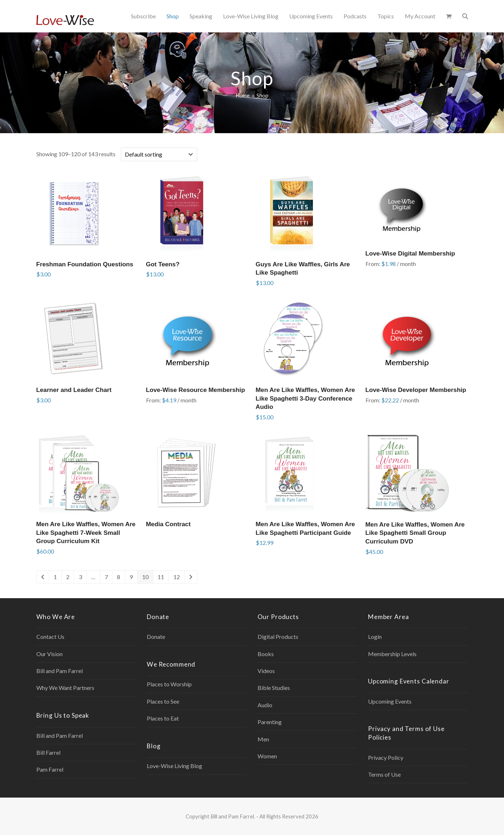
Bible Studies (274, 688)
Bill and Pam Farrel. (233, 816)
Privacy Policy (386, 757)
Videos (266, 671)
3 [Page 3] (80, 577)
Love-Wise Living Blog (174, 766)
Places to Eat (163, 718)
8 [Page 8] (119, 577)
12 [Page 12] (177, 577)
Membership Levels (392, 654)
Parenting (270, 722)
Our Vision (49, 654)
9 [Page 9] (131, 577)
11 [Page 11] (161, 577)
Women (267, 756)
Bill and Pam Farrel (60, 671)
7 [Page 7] (106, 577)
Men (263, 739)
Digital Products (278, 637)
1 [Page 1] (55, 577)
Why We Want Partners (65, 688)
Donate (156, 637)
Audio (265, 705)
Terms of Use (384, 774)
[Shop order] (159, 154)
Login (375, 637)
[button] (449, 16)
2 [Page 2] (68, 577)
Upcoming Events (390, 701)
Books (266, 654)
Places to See (163, 701)
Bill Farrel (48, 752)
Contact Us (50, 637)
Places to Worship (169, 684)
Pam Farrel (50, 769)
